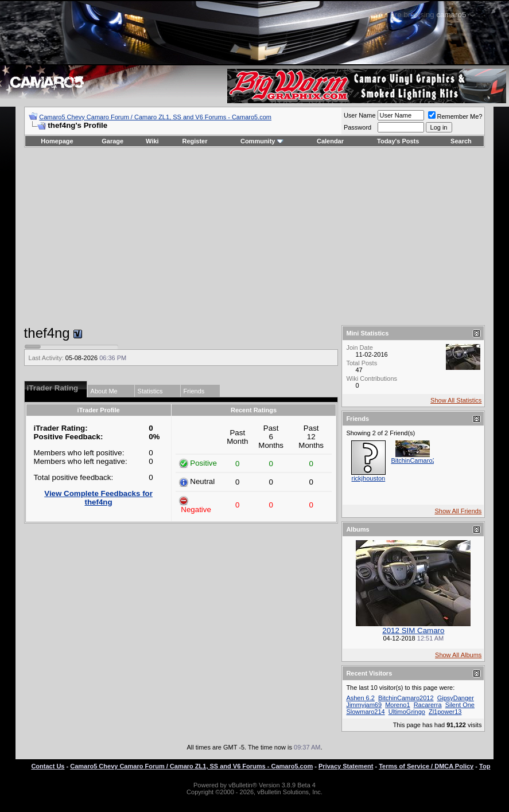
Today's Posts (398, 141)
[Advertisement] (254, 236)
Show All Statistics (456, 400)
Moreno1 (397, 705)
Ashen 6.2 (360, 698)
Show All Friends (458, 511)
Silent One (460, 705)
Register (195, 141)
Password (358, 127)
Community (262, 141)
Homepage (57, 141)
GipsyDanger (456, 698)
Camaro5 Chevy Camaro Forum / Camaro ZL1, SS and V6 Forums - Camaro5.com (155, 117)
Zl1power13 (445, 712)
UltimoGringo (407, 712)
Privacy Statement (346, 766)
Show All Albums (458, 655)
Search (461, 141)
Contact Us (48, 766)
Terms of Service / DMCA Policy (426, 766)
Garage (112, 141)
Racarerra (428, 705)
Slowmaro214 (365, 712)
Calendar (330, 141)
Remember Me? (455, 116)
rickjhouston (369, 478)
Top (485, 766)
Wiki (152, 141)
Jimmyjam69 (364, 705)
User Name (360, 115)
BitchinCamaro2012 (419, 460)
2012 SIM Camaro (413, 631)
